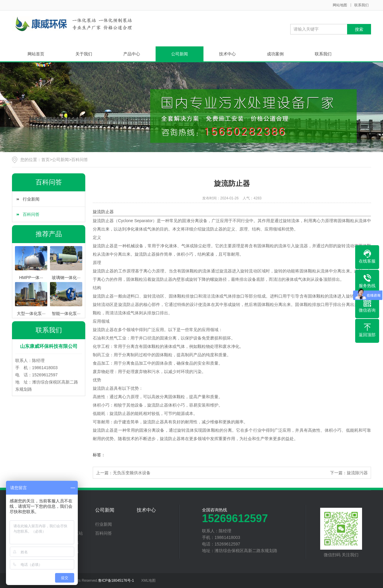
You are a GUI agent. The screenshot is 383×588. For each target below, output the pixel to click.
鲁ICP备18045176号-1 (116, 581)
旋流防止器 (103, 212)
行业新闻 (31, 199)
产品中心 (132, 54)
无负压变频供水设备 (132, 473)
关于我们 (84, 54)
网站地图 (340, 5)
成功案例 (275, 54)
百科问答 (80, 160)
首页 (45, 160)
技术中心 (227, 54)
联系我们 (361, 5)
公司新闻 (180, 54)
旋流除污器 (357, 473)
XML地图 (149, 581)
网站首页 (36, 54)
